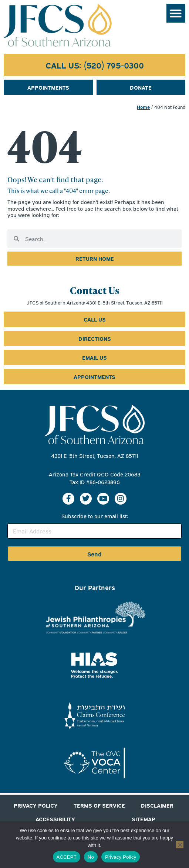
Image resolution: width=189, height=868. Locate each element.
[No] (180, 845)
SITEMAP (144, 819)
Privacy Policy (121, 857)
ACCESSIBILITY (55, 819)
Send (94, 554)
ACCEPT (67, 857)
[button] (176, 13)
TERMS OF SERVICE (99, 805)
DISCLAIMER (157, 805)
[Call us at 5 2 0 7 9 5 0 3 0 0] (94, 65)
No (91, 857)
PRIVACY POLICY (36, 805)
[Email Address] (94, 531)
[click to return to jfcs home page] (94, 259)
